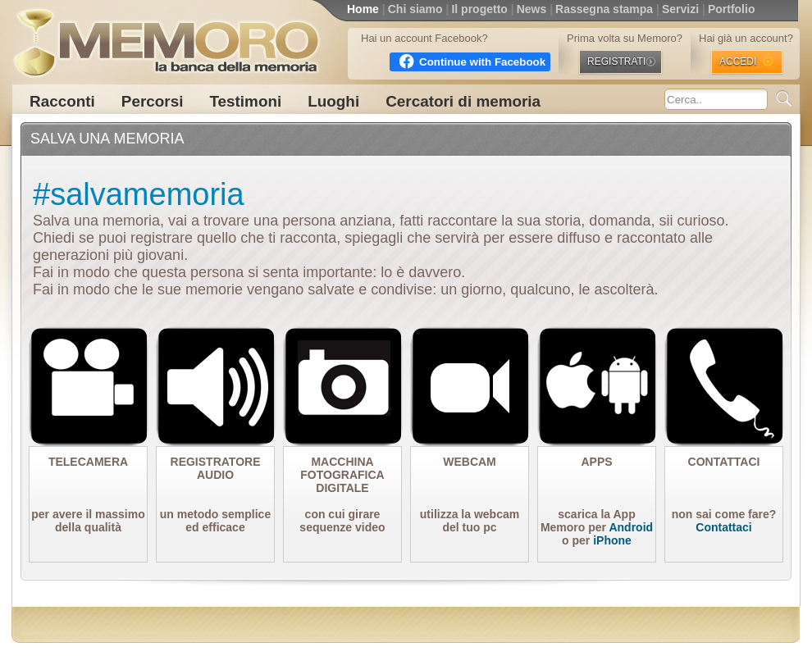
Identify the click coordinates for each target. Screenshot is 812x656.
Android (631, 527)
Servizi (680, 9)
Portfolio (732, 9)
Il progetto (479, 9)
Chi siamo (415, 9)
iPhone (612, 540)
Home (363, 9)
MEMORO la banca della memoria (166, 37)
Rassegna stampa (604, 9)
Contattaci (723, 527)
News (532, 9)
